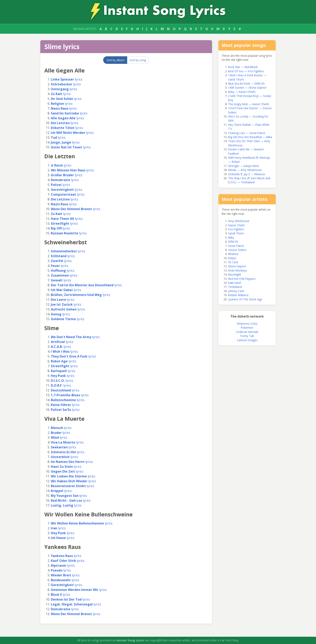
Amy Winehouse (239, 221)
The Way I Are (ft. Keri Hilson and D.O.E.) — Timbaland (249, 180)
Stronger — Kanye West (243, 166)
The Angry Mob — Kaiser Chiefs (249, 104)
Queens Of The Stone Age (245, 299)
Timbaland (235, 287)
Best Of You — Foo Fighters (246, 71)
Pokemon (247, 328)
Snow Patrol (236, 246)
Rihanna (233, 254)
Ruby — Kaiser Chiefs (242, 92)
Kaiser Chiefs (236, 225)
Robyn (232, 258)
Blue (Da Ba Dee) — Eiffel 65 (246, 83)
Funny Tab (247, 336)
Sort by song (138, 60)
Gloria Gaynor (237, 266)
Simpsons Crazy (247, 324)
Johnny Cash (236, 291)
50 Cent (233, 262)
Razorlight (234, 274)
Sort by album (116, 60)
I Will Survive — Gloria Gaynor (247, 88)
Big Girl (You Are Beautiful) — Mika (250, 137)
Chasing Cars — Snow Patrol (247, 133)
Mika (231, 238)
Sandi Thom (236, 233)
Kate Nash (235, 283)
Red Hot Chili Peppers (242, 279)
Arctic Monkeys (238, 270)
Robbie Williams (238, 295)
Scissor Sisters (237, 250)
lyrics (67, 79)
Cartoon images (247, 340)
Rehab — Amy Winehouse (245, 170)
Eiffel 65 (233, 242)
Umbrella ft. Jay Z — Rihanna (246, 174)
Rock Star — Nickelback (243, 67)
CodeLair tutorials (247, 332)
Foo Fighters (236, 229)
